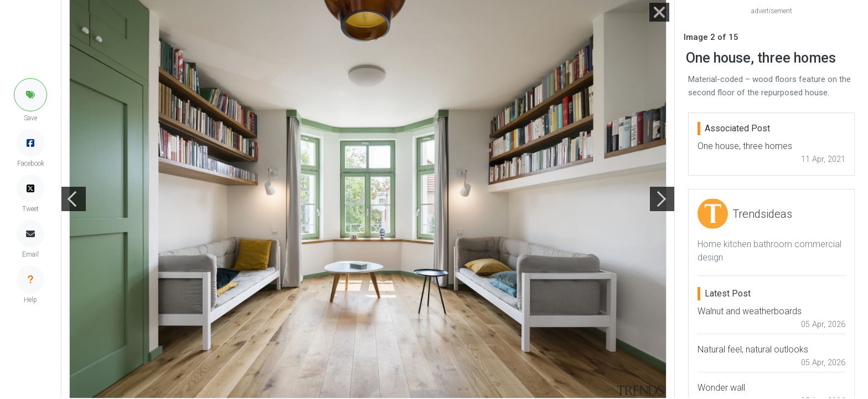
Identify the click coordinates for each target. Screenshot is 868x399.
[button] (30, 95)
